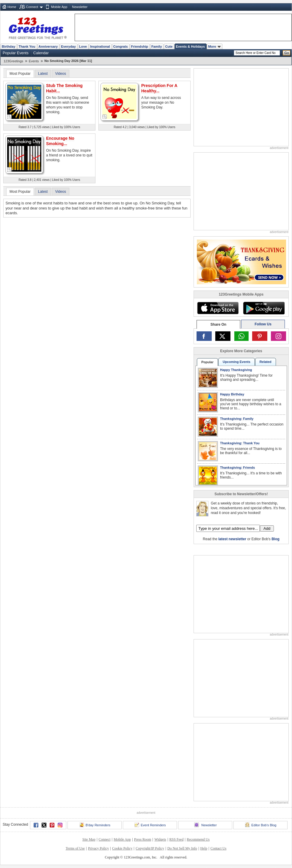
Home (12, 7)
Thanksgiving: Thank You (240, 443)
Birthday (8, 46)
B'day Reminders (95, 825)
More (214, 46)
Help (204, 848)
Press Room (143, 839)
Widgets (160, 839)
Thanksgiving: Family (237, 419)
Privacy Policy (98, 848)
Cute (169, 46)
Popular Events (16, 53)
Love (83, 46)
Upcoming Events (237, 362)
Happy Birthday (232, 394)
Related (266, 362)
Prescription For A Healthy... (159, 88)
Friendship (140, 46)
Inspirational (100, 46)
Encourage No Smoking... (60, 141)
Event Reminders (150, 825)
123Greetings (13, 61)
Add (267, 528)
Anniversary (48, 46)
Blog (275, 539)
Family (157, 46)
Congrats (121, 46)
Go (287, 53)
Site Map (89, 839)
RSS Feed (176, 839)
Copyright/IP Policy (150, 848)
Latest (43, 74)
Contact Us (219, 848)
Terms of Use (75, 848)
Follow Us (263, 324)
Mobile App (59, 7)
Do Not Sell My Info (182, 848)
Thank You (27, 46)
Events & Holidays (190, 46)
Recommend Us (198, 839)
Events (34, 61)
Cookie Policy (122, 848)
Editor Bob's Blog (261, 825)
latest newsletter (232, 539)
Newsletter (80, 7)
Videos (60, 74)
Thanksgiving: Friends (237, 468)
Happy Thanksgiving (236, 370)
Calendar (41, 53)
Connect (32, 7)
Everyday (68, 46)
